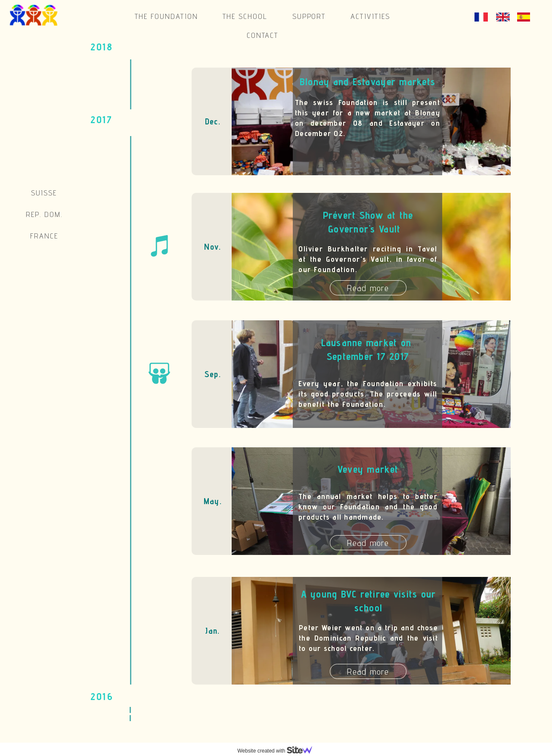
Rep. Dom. (44, 214)
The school (245, 16)
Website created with (278, 751)
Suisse (44, 193)
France (44, 236)
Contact (263, 35)
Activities (370, 16)
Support (309, 16)
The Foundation (166, 16)
